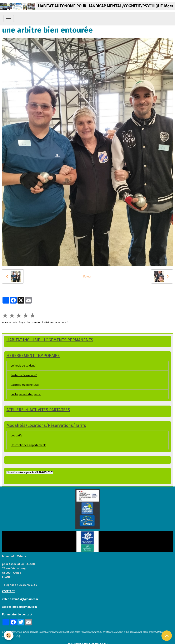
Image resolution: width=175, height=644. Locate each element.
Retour (87, 276)
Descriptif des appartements (29, 445)
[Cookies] (9, 635)
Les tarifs (16, 435)
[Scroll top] (167, 636)
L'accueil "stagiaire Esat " (25, 385)
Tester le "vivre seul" (24, 375)
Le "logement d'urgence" (26, 394)
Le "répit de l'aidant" (23, 365)
